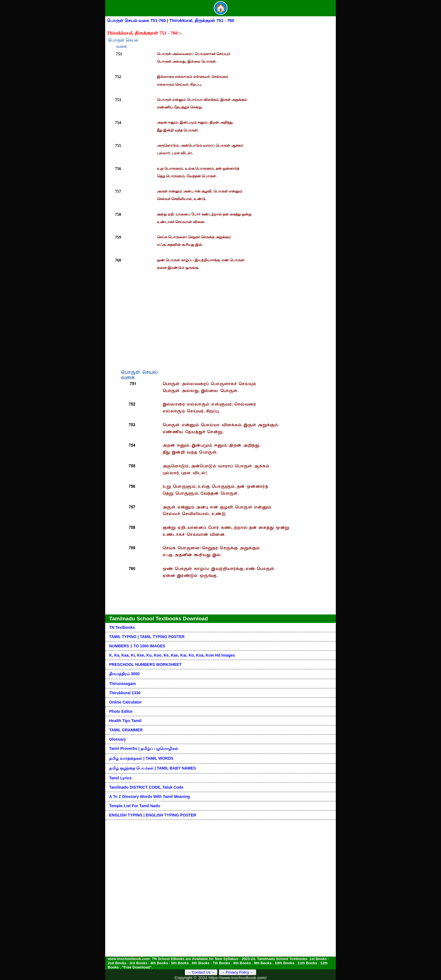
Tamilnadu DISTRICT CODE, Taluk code (146, 787)
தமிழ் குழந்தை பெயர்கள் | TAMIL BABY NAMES (153, 768)
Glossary (118, 739)
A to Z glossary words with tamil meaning (149, 797)
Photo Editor (121, 711)
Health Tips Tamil (125, 721)
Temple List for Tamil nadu (135, 806)
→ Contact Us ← (201, 972)
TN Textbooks (122, 627)
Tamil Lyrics (120, 778)
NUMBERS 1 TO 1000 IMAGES (137, 646)
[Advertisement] (220, 314)
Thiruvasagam (122, 684)
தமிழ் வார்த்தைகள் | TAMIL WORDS (141, 758)
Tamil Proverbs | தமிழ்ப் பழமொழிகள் (144, 748)
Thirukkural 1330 (125, 693)
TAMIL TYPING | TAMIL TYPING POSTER (147, 637)
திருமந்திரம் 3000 (124, 674)
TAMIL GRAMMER (126, 730)
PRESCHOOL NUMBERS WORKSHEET (145, 664)
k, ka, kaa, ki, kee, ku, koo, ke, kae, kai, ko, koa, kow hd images (172, 655)
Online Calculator (125, 702)
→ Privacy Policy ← (238, 972)
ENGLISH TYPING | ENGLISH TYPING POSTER (153, 815)
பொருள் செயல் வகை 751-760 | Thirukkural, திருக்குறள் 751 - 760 (171, 20)
